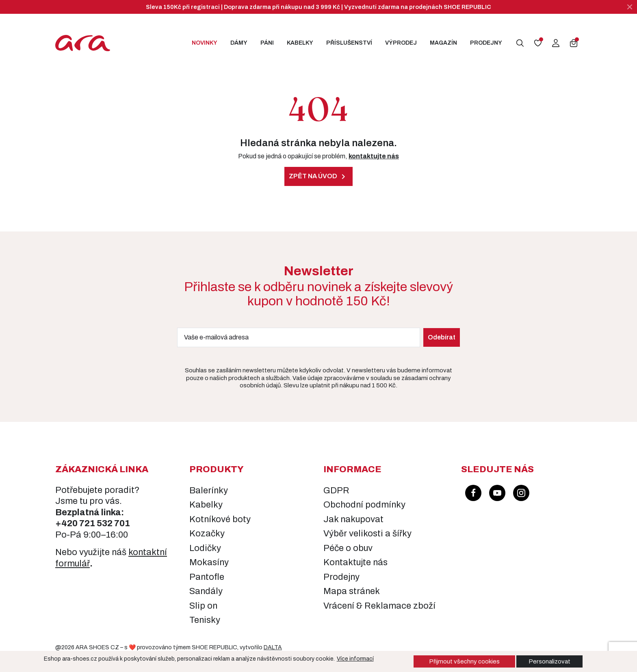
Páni (267, 43)
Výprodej (401, 43)
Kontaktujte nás (355, 562)
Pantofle (207, 577)
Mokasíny (209, 562)
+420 (67, 523)
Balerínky (209, 490)
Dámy (239, 43)
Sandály (206, 591)
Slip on (203, 606)
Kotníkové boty (220, 519)
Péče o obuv (348, 548)
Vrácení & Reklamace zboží (379, 606)
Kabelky (300, 43)
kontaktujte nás (374, 156)
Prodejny (486, 43)
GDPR (336, 490)
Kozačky (207, 534)
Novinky (205, 43)
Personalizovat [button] (549, 661)
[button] (520, 43)
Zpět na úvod (318, 177)
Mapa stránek (352, 591)
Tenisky (205, 620)
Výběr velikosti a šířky (367, 534)
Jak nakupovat (353, 519)
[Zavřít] (630, 7)
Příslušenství (349, 43)
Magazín (443, 43)
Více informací (355, 659)
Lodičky (205, 548)
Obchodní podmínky (364, 505)
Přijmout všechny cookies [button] (464, 661)
